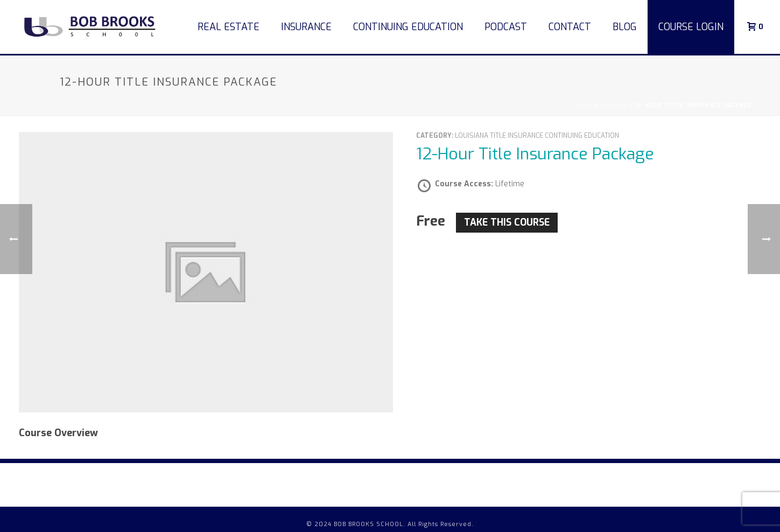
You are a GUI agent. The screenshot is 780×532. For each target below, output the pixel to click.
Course (614, 105)
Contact (570, 27)
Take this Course (507, 222)
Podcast (506, 27)
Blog (625, 27)
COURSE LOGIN (691, 27)
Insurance (306, 27)
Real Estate (229, 27)
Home (584, 105)
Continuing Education (408, 27)
